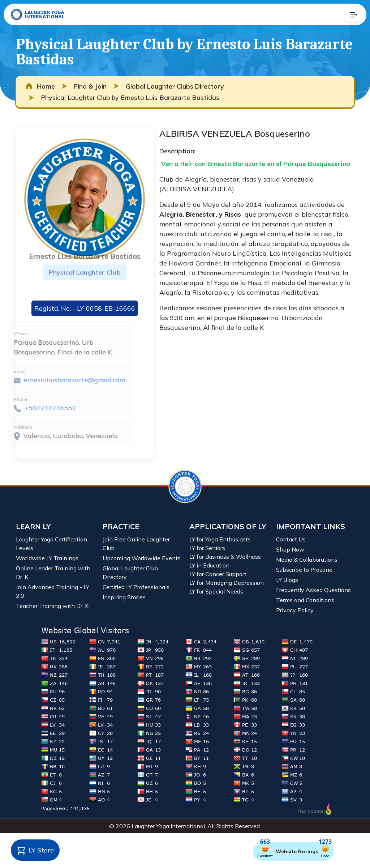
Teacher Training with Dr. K (52, 606)
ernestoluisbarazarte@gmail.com (58, 380)
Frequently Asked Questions (313, 590)
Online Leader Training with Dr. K (53, 573)
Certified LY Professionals (136, 587)
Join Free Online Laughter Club (136, 544)
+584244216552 (34, 408)
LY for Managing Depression (227, 583)
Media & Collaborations (307, 559)
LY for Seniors (207, 548)
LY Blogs (287, 580)
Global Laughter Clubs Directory (175, 86)
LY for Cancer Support (218, 574)
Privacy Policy (295, 610)
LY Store (35, 851)
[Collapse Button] (353, 14)
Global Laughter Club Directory (130, 573)
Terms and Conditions (305, 600)
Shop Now (290, 549)
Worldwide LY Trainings (47, 558)
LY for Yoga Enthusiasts (220, 539)
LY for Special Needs (216, 591)
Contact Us (291, 539)
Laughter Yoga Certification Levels (51, 544)
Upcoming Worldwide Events (142, 558)
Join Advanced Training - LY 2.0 (53, 591)
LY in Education (209, 565)
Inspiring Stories (124, 597)
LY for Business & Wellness (225, 557)
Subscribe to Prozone (304, 570)
